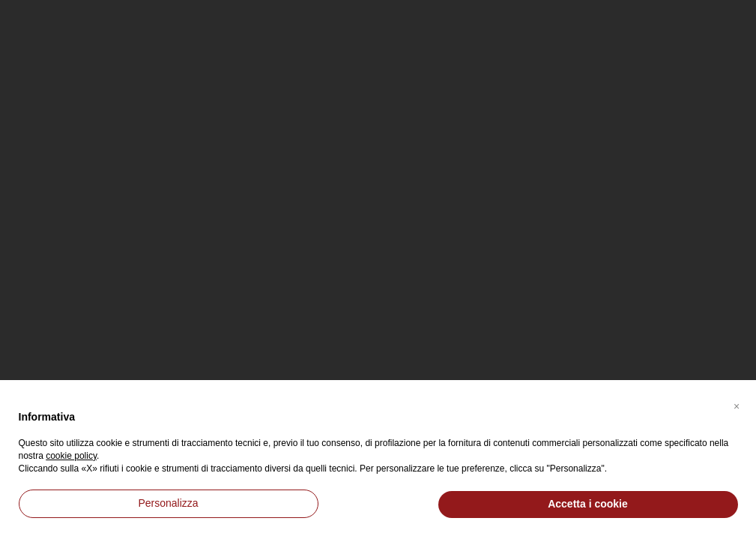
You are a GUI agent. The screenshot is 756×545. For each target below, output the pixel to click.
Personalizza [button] (168, 503)
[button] (737, 404)
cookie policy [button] (71, 456)
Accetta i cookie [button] (588, 504)
